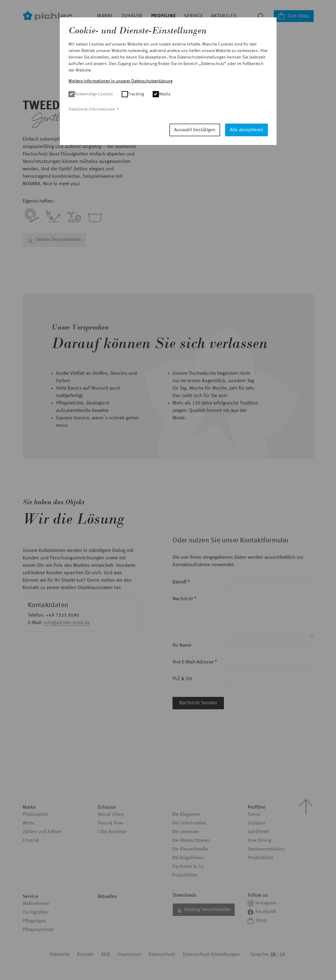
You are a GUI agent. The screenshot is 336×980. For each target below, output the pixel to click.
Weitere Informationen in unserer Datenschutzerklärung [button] (120, 81)
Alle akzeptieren (247, 130)
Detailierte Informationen (92, 109)
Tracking (133, 94)
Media (161, 94)
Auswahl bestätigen (195, 130)
